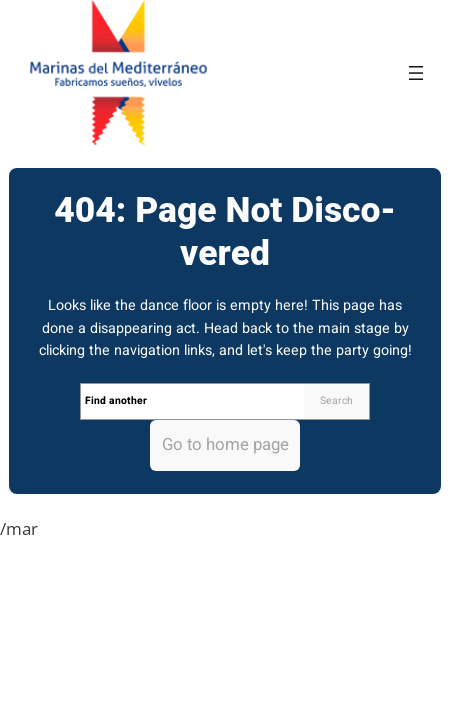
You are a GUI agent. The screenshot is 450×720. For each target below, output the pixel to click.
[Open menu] (416, 73)
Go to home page (225, 444)
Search (336, 400)
